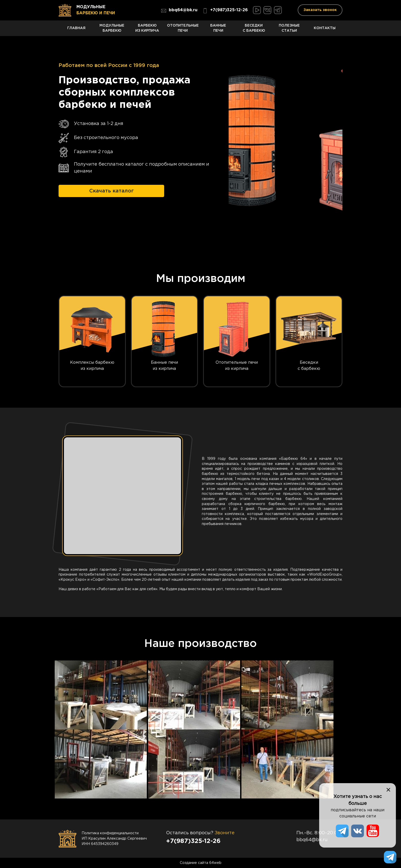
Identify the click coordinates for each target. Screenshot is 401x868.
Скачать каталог (112, 190)
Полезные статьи (289, 30)
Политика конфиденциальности (110, 833)
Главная (76, 31)
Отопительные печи (183, 30)
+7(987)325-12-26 (225, 11)
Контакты (325, 31)
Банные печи (218, 30)
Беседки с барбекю (254, 30)
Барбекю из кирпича (147, 30)
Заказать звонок (320, 10)
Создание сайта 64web (201, 863)
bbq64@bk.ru (179, 11)
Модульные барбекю (112, 30)
